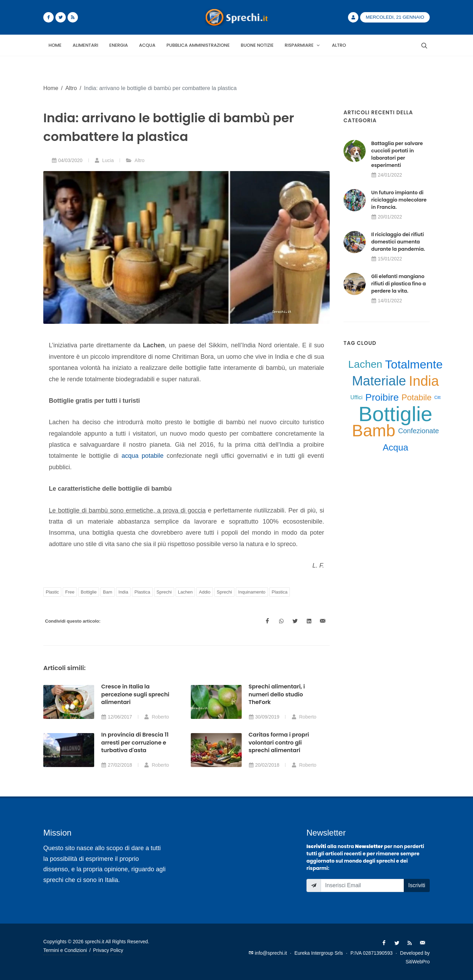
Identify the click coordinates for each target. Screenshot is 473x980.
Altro (71, 88)
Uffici (356, 397)
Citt (437, 398)
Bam (108, 592)
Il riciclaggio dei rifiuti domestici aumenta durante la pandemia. (398, 242)
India (123, 592)
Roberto (157, 717)
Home (51, 88)
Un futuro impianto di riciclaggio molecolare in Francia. (399, 200)
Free (70, 592)
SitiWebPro (418, 962)
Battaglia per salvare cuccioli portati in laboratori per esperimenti (397, 154)
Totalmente (414, 364)
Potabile (417, 397)
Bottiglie (89, 592)
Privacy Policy (108, 950)
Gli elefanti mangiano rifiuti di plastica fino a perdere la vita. (399, 284)
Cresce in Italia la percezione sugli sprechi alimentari (135, 694)
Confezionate (419, 431)
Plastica (142, 592)
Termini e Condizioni (65, 950)
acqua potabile (142, 456)
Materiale (379, 381)
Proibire (382, 397)
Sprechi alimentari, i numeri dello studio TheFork (277, 694)
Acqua (395, 447)
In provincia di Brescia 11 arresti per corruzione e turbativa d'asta (135, 742)
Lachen (185, 592)
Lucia (104, 160)
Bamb (373, 431)
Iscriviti (417, 885)
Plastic (52, 592)
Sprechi (164, 592)
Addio (204, 592)
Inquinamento (252, 592)
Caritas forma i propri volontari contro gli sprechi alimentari (279, 742)
